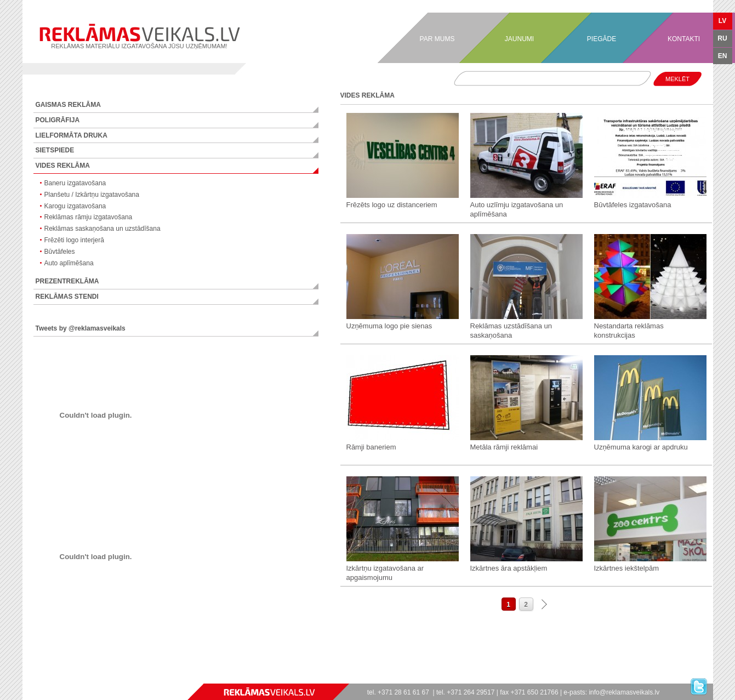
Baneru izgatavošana (75, 183)
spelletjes (79, 678)
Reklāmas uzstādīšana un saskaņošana (511, 331)
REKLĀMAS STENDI (67, 297)
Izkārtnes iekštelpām (627, 568)
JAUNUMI (519, 39)
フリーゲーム (113, 678)
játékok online (72, 678)
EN (723, 56)
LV (722, 21)
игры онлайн (30, 678)
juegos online (37, 678)
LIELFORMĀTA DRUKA (72, 135)
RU (722, 38)
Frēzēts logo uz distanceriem (392, 205)
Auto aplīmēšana (69, 263)
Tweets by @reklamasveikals (81, 328)
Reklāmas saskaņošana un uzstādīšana (102, 229)
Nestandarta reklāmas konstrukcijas (629, 331)
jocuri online (68, 678)
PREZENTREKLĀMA (67, 281)
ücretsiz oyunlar (109, 678)
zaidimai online (89, 678)
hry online (66, 678)
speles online (86, 678)
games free (27, 678)
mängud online (82, 678)
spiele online (40, 678)
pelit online (57, 678)
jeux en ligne (43, 678)
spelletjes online (75, 678)
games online (24, 678)
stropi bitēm (116, 678)
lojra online (92, 678)
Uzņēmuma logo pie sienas (389, 326)
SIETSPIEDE (55, 150)
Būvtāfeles (60, 252)
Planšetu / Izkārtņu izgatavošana (92, 195)
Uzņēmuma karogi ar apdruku (641, 447)
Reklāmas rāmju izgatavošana (89, 217)
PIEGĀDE (602, 39)
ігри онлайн (60, 678)
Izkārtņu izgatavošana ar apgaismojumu (385, 573)
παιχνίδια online (96, 678)
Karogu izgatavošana (75, 206)
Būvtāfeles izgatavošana (633, 205)
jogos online (33, 678)
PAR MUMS (437, 39)
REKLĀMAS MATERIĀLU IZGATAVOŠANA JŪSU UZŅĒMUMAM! (139, 36)
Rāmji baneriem (371, 447)
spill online (50, 678)
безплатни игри (106, 678)
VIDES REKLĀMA (63, 166)
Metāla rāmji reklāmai (504, 447)
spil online (55, 678)
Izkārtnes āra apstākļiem (509, 568)
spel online (52, 678)
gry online (63, 678)
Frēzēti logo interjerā (74, 240)
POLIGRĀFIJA (58, 120)
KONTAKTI (684, 39)
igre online (99, 678)
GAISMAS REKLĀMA (68, 105)
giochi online (47, 678)
